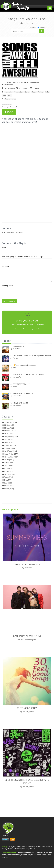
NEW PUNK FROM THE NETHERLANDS (29, 375)
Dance (27, 92)
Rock (10, 95)
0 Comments (7, 85)
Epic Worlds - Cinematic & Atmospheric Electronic (32, 356)
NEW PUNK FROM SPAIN (23, 394)
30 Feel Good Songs (27, 708)
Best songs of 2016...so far (27, 636)
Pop (4, 95)
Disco (34, 92)
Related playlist (10, 99)
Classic (9, 434)
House (9, 460)
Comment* (6, 266)
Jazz (8, 466)
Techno (9, 486)
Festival (41, 92)
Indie (47, 92)
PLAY (9, 112)
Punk (8, 471)
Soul (8, 483)
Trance (9, 489)
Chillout (9, 428)
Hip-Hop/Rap (11, 457)
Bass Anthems (18, 346)
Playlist (41, 27)
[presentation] (21, 292)
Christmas (10, 431)
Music (32, 27)
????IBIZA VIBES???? (22, 384)
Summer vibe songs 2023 (27, 564)
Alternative (8, 92)
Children (9, 425)
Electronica (11, 445)
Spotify (5, 847)
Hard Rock (10, 451)
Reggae (9, 474)
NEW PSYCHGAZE (20, 403)
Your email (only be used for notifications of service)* (22, 257)
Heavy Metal (11, 454)
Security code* (7, 286)
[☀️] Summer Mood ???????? (24, 365)
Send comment (9, 301)
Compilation (19, 92)
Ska (8, 480)
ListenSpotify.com (9, 852)
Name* (4, 247)
